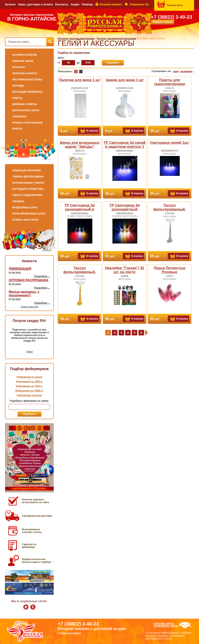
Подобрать (113, 63)
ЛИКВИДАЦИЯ (20, 269)
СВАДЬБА (18, 201)
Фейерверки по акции (29, 377)
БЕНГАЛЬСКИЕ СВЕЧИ (26, 110)
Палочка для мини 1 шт (80, 80)
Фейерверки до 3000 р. (29, 382)
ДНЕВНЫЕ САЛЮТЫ (24, 104)
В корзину (92, 131)
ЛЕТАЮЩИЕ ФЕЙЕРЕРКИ (27, 92)
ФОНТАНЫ (19, 67)
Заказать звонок (162, 22)
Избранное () (139, 4)
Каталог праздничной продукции (117, 39)
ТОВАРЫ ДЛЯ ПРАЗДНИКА (28, 177)
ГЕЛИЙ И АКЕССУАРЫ (25, 220)
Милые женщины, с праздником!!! (24, 294)
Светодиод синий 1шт (170, 143)
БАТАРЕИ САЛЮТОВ (24, 55)
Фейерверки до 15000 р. (29, 391)
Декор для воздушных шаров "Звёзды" (80, 145)
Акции (75, 4)
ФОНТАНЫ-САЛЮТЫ (25, 73)
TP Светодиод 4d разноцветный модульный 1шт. (124, 209)
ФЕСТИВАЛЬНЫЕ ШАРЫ (27, 80)
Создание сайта (162, 624)
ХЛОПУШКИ (19, 117)
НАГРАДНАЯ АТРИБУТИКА (28, 189)
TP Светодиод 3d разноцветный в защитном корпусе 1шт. (80, 209)
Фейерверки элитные (29, 395)
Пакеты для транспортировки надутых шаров (170, 84)
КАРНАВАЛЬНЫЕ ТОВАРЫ (28, 183)
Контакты (62, 4)
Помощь (87, 4)
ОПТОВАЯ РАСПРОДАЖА (29, 280)
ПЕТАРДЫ (18, 86)
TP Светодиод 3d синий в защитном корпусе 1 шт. (125, 147)
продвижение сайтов (166, 626)
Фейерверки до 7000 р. (29, 386)
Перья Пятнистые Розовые (170, 270)
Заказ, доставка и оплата (35, 4)
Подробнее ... (42, 276)
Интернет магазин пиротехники (76, 39)
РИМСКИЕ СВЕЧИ (23, 61)
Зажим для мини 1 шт (125, 80)
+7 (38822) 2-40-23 (172, 17)
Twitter (29, 352)
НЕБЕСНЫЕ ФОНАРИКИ (27, 170)
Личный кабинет (111, 4)
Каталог (10, 4)
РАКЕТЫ (17, 98)
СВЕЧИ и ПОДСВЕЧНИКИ (27, 195)
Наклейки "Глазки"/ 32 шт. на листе (125, 270)
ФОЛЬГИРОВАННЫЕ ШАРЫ (29, 214)
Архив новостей (29, 307)
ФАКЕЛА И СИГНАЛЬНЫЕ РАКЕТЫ (28, 126)
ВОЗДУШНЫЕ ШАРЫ (25, 208)
